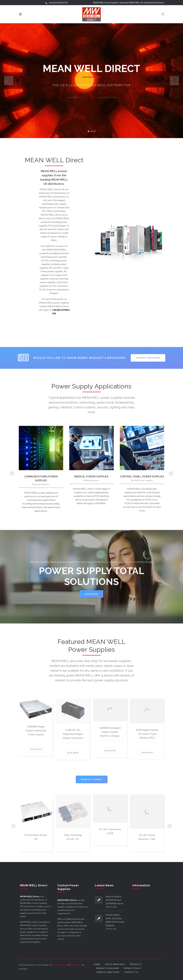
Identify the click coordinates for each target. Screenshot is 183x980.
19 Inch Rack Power (36, 837)
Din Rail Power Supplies (142, 480)
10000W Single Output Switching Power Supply (36, 730)
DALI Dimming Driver (73, 837)
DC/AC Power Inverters (147, 837)
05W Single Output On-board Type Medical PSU (147, 734)
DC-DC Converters (110, 831)
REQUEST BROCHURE (148, 358)
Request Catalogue (107, 968)
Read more (36, 749)
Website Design (60, 965)
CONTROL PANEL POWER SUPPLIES (142, 477)
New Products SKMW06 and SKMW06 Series (115, 900)
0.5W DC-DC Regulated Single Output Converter (73, 734)
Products (136, 964)
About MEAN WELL (115, 964)
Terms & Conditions (108, 972)
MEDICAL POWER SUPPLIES (91, 477)
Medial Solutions (91, 480)
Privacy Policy (133, 968)
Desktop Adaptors (41, 484)
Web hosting (77, 965)
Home (97, 964)
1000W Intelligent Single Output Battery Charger (110, 732)
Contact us (131, 972)
